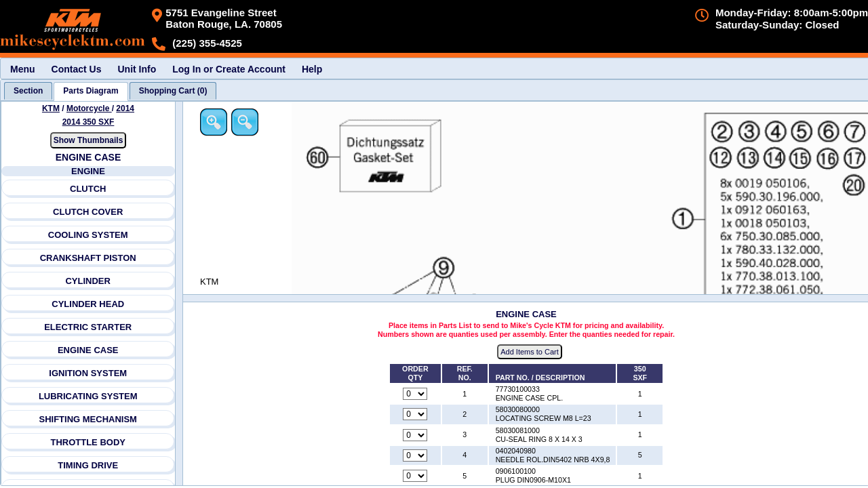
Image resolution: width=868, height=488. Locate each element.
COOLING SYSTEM (88, 235)
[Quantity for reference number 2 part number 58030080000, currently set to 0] (415, 414)
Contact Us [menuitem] (77, 69)
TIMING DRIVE (88, 465)
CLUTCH (88, 189)
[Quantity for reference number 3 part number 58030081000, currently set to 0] (415, 435)
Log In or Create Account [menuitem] (229, 69)
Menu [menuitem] (23, 69)
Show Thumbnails (88, 140)
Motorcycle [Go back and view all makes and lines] (89, 108)
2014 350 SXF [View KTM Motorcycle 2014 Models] (88, 122)
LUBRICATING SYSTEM (88, 396)
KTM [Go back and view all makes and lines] (51, 108)
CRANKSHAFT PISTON (88, 258)
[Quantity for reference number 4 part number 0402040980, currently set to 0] (415, 455)
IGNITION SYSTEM (88, 373)
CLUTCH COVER (88, 212)
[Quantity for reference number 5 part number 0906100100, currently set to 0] (415, 476)
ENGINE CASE (88, 350)
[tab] (28, 91)
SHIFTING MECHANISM (87, 419)
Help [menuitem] (312, 69)
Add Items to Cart (530, 352)
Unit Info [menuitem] (137, 69)
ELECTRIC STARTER (88, 327)
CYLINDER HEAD (88, 304)
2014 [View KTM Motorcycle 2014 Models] (125, 108)
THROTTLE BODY (88, 442)
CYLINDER (87, 281)
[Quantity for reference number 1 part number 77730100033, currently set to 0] (415, 394)
